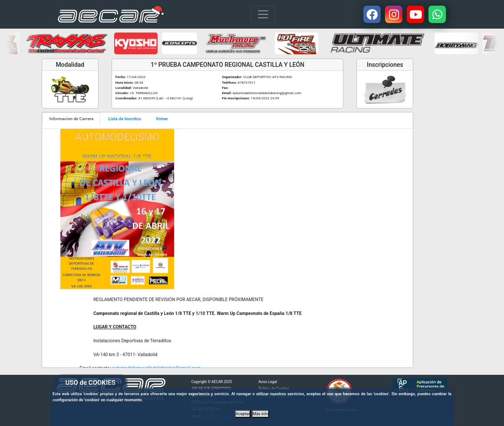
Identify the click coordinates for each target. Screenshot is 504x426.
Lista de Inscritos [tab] (125, 119)
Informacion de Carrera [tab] (72, 119)
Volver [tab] (162, 119)
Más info (261, 414)
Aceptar (243, 414)
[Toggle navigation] (263, 14)
